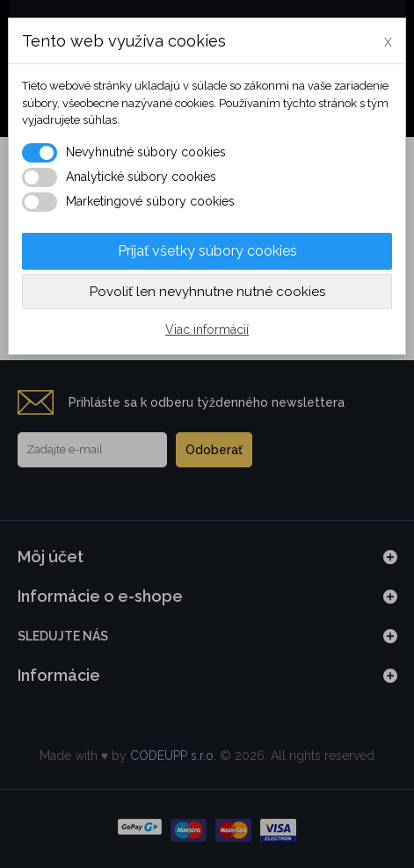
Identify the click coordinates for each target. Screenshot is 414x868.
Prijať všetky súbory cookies (207, 251)
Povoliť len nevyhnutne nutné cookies (207, 292)
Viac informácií (207, 329)
